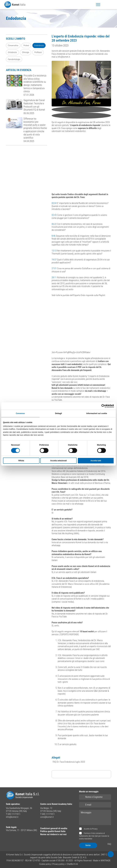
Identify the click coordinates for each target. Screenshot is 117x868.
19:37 (54, 260)
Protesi (26, 45)
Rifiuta (21, 461)
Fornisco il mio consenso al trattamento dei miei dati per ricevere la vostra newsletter (94, 836)
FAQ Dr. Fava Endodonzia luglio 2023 (69, 762)
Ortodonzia (12, 52)
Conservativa (13, 45)
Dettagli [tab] (59, 413)
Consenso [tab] (20, 413)
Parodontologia (14, 59)
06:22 (54, 224)
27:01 (54, 268)
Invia (88, 845)
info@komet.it (12, 817)
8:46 (54, 236)
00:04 (54, 203)
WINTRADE (106, 861)
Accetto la (90, 829)
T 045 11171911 (13, 814)
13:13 (54, 251)
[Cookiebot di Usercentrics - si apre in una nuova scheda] (101, 406)
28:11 (54, 277)
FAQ (109, 844)
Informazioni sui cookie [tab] (97, 413)
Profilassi (38, 52)
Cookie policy (45, 864)
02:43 (54, 215)
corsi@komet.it (47, 817)
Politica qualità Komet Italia (53, 831)
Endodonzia (39, 45)
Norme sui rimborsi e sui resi (53, 834)
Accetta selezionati (58, 461)
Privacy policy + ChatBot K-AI (65, 864)
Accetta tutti (96, 461)
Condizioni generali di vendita (54, 828)
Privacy (95, 829)
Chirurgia (26, 52)
